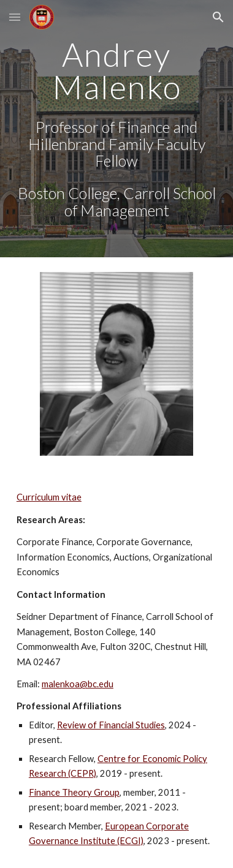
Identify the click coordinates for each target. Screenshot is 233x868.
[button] (15, 17)
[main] (116, 129)
